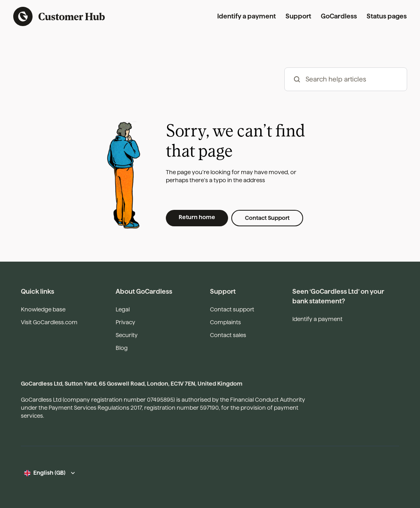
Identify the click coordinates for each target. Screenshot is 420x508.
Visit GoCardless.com (49, 322)
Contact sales (228, 335)
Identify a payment (247, 16)
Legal (123, 309)
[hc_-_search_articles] (346, 79)
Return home (197, 217)
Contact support (232, 309)
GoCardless (339, 16)
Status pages (387, 16)
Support (298, 16)
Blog (122, 348)
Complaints (225, 322)
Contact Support (267, 218)
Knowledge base (43, 309)
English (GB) (49, 473)
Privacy (125, 322)
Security (127, 335)
